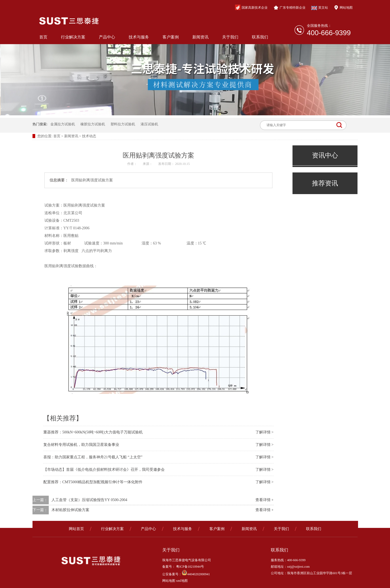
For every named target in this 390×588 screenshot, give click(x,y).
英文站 (320, 8)
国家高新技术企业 (251, 7)
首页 (43, 37)
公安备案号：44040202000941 (186, 574)
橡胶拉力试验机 (93, 124)
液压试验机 (149, 124)
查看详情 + (264, 500)
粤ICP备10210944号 (190, 567)
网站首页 (76, 529)
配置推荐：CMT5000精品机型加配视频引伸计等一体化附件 (93, 482)
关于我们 (230, 37)
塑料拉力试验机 (123, 124)
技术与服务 (139, 37)
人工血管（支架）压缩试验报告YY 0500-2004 (89, 500)
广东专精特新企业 (290, 8)
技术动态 (89, 136)
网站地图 (343, 8)
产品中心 (107, 37)
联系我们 (260, 37)
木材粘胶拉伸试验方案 (70, 510)
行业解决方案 (73, 37)
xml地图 (182, 581)
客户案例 (171, 37)
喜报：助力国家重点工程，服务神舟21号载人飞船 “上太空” (93, 457)
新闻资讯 (200, 37)
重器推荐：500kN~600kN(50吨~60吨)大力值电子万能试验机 (93, 432)
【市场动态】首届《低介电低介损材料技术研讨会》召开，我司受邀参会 (104, 470)
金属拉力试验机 (63, 124)
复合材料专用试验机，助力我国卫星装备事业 (81, 445)
